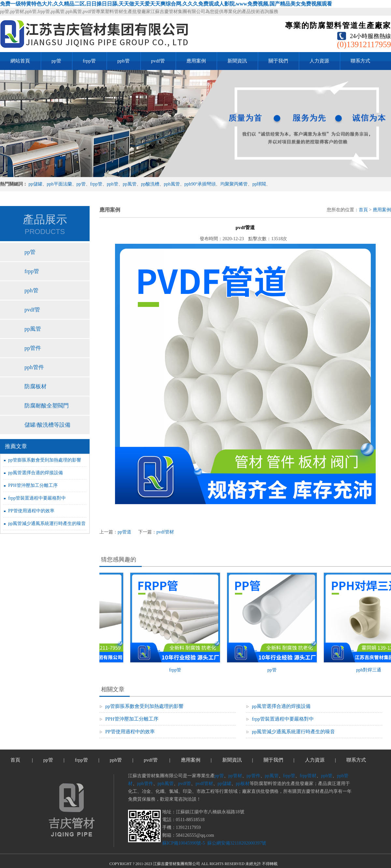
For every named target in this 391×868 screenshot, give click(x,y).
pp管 (56, 61)
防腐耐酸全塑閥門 (47, 406)
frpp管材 (308, 776)
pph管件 (34, 367)
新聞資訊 (237, 61)
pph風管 (172, 184)
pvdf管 (158, 61)
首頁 (363, 210)
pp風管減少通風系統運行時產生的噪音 (47, 524)
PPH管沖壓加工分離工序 (33, 485)
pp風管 (130, 184)
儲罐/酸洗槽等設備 (47, 425)
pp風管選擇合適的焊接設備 (36, 473)
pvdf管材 (165, 532)
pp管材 (235, 776)
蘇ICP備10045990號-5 (184, 843)
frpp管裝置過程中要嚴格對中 (37, 498)
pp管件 (33, 348)
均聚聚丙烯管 (234, 184)
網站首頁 (20, 61)
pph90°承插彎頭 (200, 184)
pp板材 (243, 784)
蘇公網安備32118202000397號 (236, 843)
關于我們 (278, 61)
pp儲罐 (36, 184)
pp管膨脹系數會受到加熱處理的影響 (45, 460)
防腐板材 (36, 386)
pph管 (123, 61)
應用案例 (196, 61)
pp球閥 (259, 184)
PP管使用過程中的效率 (31, 511)
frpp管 (89, 61)
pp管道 (124, 532)
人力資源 (319, 61)
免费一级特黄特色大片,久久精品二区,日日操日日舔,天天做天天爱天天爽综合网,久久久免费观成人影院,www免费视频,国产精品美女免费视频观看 (166, 4)
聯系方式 (360, 61)
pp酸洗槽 (150, 184)
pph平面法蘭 (59, 184)
